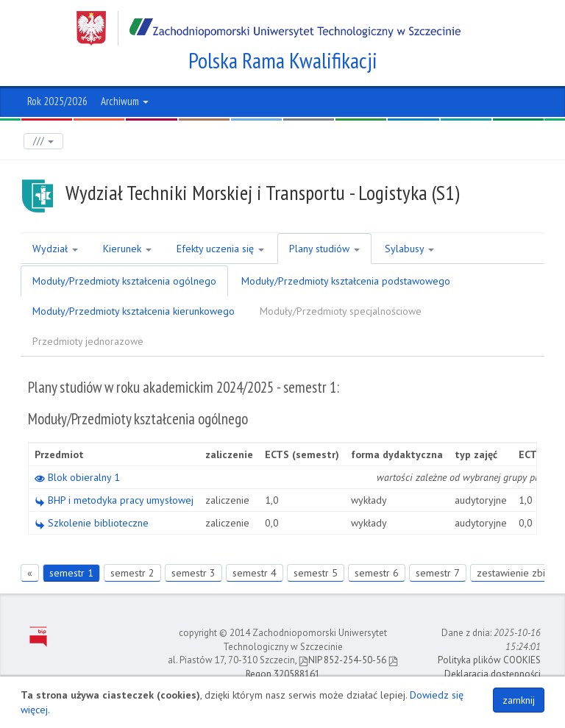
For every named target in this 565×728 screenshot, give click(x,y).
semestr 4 (255, 573)
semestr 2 (132, 573)
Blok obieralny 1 (77, 477)
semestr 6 (377, 573)
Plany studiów (324, 249)
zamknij (519, 700)
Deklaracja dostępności (493, 674)
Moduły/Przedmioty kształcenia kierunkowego (134, 311)
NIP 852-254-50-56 (342, 660)
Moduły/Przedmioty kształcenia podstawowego (346, 281)
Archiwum (125, 101)
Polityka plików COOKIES (489, 660)
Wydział (55, 249)
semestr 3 (193, 573)
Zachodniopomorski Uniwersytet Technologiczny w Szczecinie (269, 28)
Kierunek (127, 249)
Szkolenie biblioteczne (92, 523)
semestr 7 (438, 573)
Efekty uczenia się (220, 249)
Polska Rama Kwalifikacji (283, 60)
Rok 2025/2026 (57, 101)
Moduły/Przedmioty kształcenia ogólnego (124, 281)
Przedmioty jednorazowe (88, 341)
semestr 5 (316, 573)
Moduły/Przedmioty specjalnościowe (341, 311)
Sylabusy (409, 249)
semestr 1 (71, 573)
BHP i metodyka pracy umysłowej (114, 500)
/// (43, 141)
